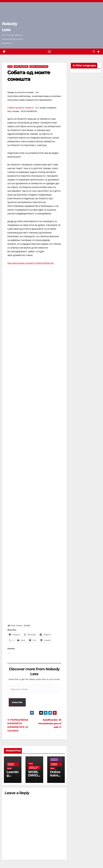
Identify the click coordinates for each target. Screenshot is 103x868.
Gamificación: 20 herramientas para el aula (50, 724)
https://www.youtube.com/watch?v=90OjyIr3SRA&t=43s (31, 263)
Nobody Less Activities (39, 67)
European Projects (54, 760)
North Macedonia (21, 67)
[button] (94, 52)
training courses (11, 764)
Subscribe (17, 702)
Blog (10, 67)
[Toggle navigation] (49, 52)
